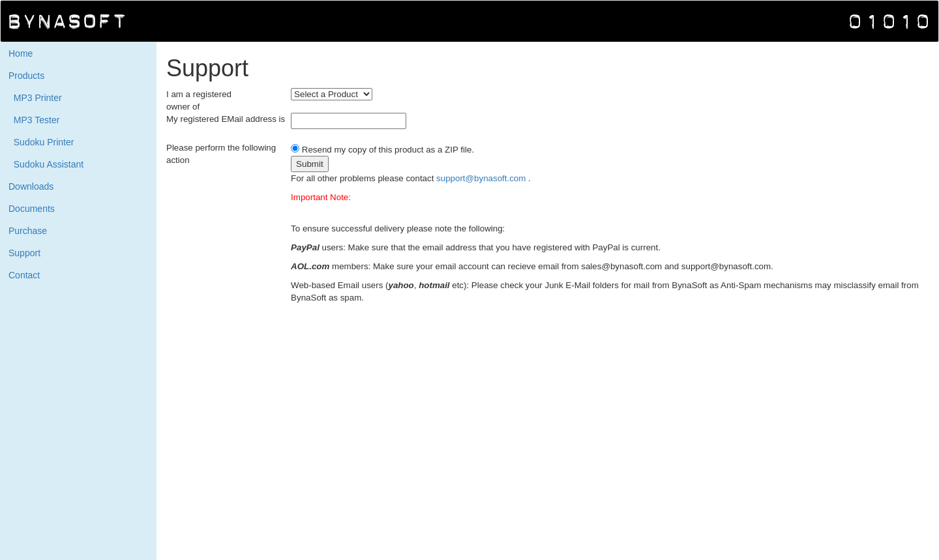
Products (26, 76)
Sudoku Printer (41, 142)
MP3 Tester (34, 120)
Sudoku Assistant (46, 164)
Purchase (28, 231)
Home (21, 53)
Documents (32, 209)
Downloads (31, 186)
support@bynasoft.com (482, 178)
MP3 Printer (35, 98)
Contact (24, 275)
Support (24, 253)
